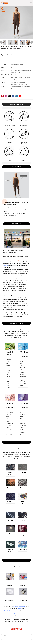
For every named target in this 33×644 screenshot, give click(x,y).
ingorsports (5, 266)
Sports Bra (19, 609)
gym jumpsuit (21, 260)
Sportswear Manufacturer (19, 607)
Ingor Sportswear (8, 611)
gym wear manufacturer (20, 613)
